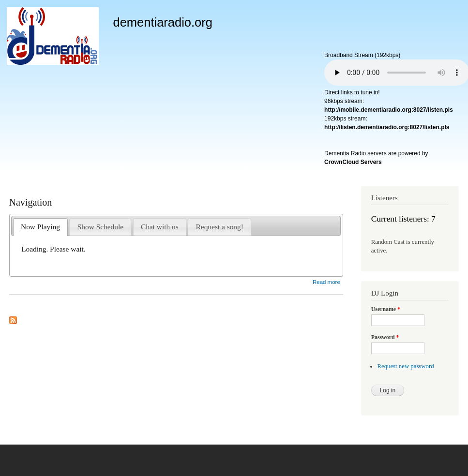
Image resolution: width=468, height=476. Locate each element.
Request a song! (220, 227)
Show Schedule (100, 227)
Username (386, 309)
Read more (326, 282)
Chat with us (160, 227)
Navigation (31, 202)
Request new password (405, 366)
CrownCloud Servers (353, 162)
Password (385, 337)
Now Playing (40, 227)
